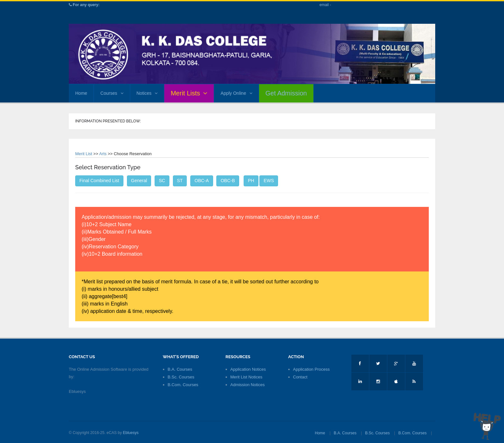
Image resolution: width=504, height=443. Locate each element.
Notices (147, 93)
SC (162, 181)
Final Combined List (99, 181)
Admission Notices (248, 385)
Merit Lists (189, 93)
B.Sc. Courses (181, 377)
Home (81, 93)
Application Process (311, 369)
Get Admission (286, 93)
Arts (103, 154)
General (139, 181)
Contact (300, 377)
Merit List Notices (247, 377)
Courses (112, 93)
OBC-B (228, 181)
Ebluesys (131, 433)
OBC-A (202, 181)
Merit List (84, 154)
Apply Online (236, 93)
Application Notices (248, 369)
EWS (269, 181)
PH (251, 181)
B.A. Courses (180, 369)
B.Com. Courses (183, 385)
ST (180, 181)
